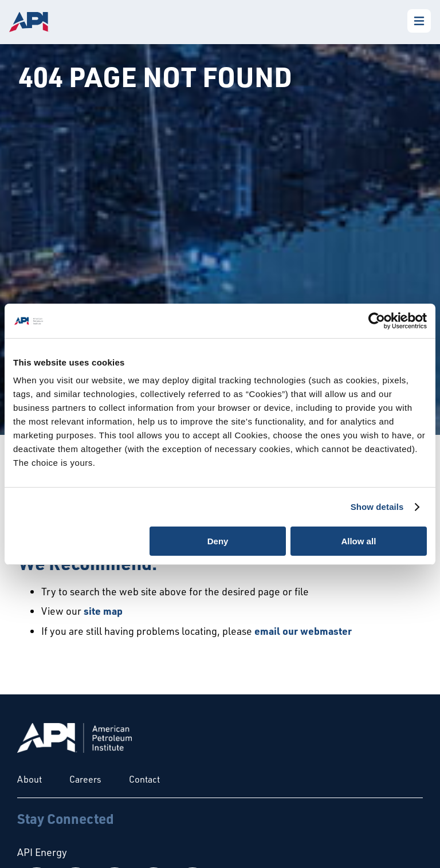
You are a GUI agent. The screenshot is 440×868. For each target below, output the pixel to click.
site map (103, 611)
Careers (85, 779)
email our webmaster (303, 631)
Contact (144, 779)
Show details (377, 507)
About (30, 779)
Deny (218, 541)
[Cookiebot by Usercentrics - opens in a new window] (377, 321)
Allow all (358, 541)
